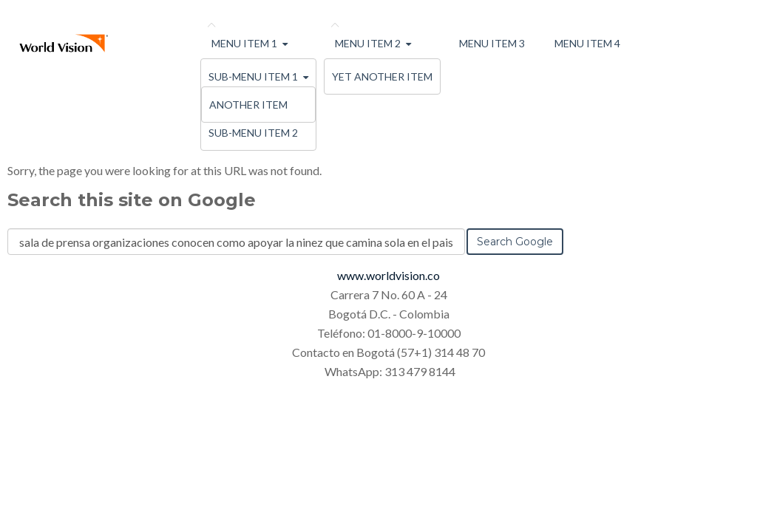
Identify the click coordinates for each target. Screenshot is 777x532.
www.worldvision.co (388, 275)
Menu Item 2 (368, 43)
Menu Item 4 (587, 43)
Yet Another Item (382, 76)
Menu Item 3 (492, 43)
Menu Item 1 (244, 43)
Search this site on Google (132, 200)
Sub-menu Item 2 (253, 133)
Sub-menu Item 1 (253, 76)
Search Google (515, 242)
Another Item (248, 105)
